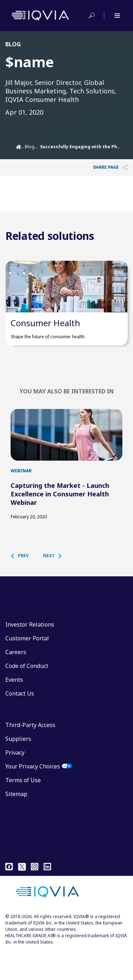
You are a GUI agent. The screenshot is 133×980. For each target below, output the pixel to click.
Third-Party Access (30, 754)
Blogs (31, 147)
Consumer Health (45, 337)
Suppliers (18, 768)
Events (14, 709)
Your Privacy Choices (33, 796)
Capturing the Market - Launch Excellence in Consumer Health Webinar (60, 523)
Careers (16, 681)
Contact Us (20, 723)
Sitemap (16, 823)
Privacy (15, 782)
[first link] (66, 457)
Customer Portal (27, 668)
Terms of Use (23, 809)
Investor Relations (30, 654)
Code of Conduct (27, 695)
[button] (23, 585)
